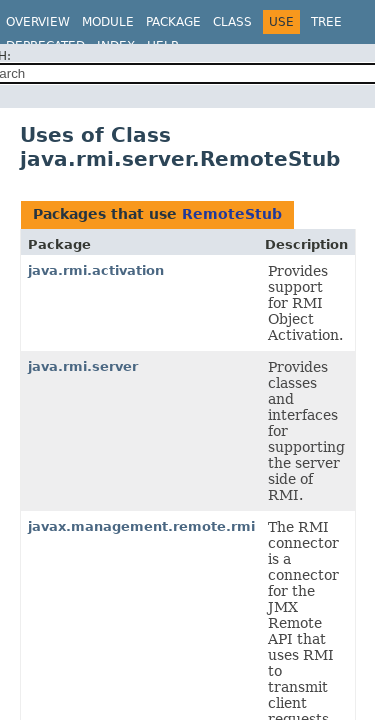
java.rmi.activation (96, 270)
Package (173, 22)
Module (108, 22)
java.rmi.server (83, 366)
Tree (326, 22)
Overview (38, 22)
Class (232, 22)
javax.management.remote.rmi (141, 526)
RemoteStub (232, 214)
